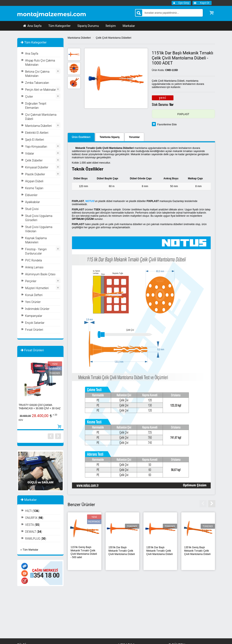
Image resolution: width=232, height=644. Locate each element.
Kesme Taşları (34, 188)
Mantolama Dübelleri (79, 38)
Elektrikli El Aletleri (37, 133)
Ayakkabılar (33, 202)
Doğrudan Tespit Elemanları (36, 106)
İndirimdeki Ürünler (37, 309)
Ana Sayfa (32, 26)
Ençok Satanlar (35, 323)
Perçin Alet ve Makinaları (41, 90)
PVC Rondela (34, 260)
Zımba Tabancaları (37, 83)
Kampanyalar (34, 316)
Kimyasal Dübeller (37, 167)
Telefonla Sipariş (110, 137)
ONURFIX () (34, 518)
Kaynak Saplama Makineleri (36, 240)
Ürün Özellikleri (81, 137)
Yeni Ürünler (33, 302)
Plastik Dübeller (35, 174)
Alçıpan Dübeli (34, 181)
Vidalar (30, 153)
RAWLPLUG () (36, 539)
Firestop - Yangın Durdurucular (36, 251)
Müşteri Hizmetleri (37, 288)
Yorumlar (134, 137)
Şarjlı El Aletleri (35, 140)
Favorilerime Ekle (167, 125)
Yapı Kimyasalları (36, 147)
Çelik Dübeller (34, 160)
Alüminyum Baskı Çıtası (40, 274)
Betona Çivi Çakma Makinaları (37, 74)
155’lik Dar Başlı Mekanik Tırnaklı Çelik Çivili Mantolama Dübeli (122, 551)
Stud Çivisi (32, 209)
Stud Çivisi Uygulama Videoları (39, 229)
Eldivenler (31, 195)
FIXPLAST (183, 114)
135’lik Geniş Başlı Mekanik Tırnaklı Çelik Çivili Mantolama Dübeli (197, 551)
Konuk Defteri (34, 295)
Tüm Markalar (30, 550)
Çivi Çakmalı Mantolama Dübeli (41, 117)
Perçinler (31, 281)
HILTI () (32, 511)
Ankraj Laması (34, 267)
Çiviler (29, 97)
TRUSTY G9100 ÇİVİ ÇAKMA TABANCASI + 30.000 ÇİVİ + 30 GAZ (40, 407)
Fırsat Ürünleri (34, 330)
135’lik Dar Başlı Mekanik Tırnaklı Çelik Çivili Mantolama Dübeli (160, 551)
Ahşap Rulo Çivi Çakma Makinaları (40, 63)
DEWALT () (34, 532)
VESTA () (33, 525)
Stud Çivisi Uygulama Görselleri (39, 218)
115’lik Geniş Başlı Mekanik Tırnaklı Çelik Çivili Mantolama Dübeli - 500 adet (84, 552)
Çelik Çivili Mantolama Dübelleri (114, 38)
